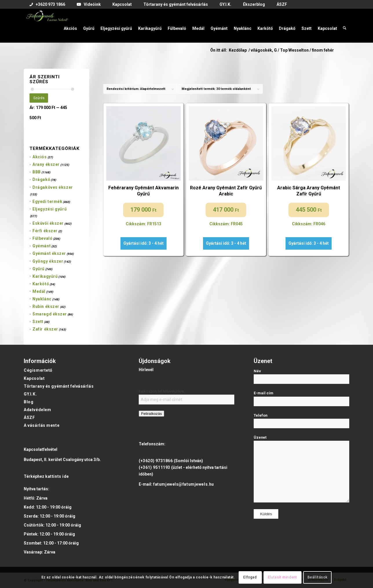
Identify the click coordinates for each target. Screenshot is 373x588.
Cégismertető (38, 370)
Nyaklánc (42, 299)
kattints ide (57, 476)
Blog (29, 402)
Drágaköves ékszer (53, 187)
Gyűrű (39, 269)
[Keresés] (345, 26)
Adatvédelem (37, 410)
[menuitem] (47, 5)
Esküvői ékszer (48, 223)
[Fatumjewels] (47, 26)
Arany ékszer (46, 164)
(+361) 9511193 (154, 467)
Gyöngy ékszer (48, 261)
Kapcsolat (34, 378)
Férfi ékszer (45, 231)
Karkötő (41, 284)
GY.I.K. (30, 394)
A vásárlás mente (42, 425)
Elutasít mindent (283, 577)
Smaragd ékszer (50, 314)
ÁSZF (29, 418)
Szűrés (39, 98)
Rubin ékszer (46, 306)
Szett (38, 322)
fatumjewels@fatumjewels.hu (184, 484)
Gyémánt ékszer (49, 253)
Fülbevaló (42, 238)
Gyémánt (42, 246)
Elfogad (250, 577)
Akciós (40, 157)
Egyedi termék (47, 202)
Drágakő (41, 179)
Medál (39, 291)
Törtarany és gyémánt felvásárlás (59, 386)
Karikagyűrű (45, 276)
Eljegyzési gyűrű (50, 209)
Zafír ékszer (45, 329)
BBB (37, 172)
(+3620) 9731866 (156, 461)
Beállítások (318, 577)
